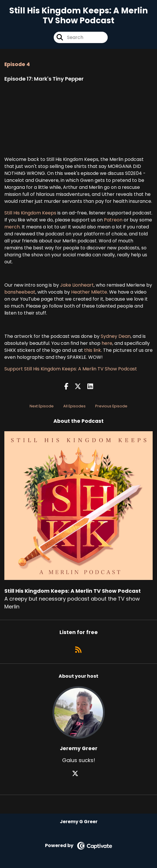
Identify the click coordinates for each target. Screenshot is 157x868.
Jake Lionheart (77, 285)
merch (12, 227)
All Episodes (74, 406)
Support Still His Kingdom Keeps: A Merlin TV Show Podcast (71, 369)
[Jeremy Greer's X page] (79, 774)
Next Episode (42, 406)
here (107, 343)
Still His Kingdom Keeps (30, 213)
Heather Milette (89, 292)
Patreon (113, 220)
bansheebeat (20, 292)
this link (93, 350)
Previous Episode (111, 406)
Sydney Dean (116, 336)
